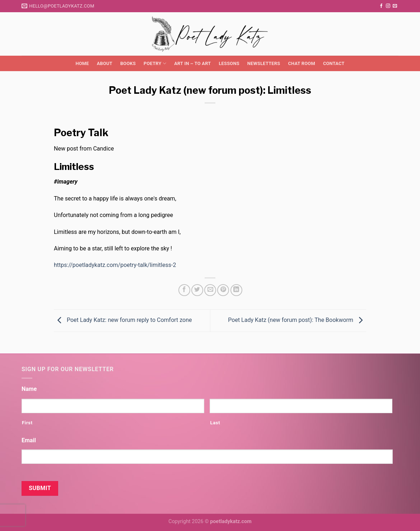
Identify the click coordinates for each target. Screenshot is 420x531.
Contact (334, 63)
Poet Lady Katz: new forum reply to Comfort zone (123, 320)
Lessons (229, 63)
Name (29, 389)
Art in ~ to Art (192, 63)
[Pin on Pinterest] (223, 290)
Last (215, 423)
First (27, 423)
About (105, 63)
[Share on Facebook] (184, 290)
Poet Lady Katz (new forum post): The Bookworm (297, 320)
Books (128, 63)
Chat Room (301, 63)
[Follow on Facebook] (381, 6)
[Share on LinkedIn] (236, 290)
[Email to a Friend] (210, 290)
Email (29, 440)
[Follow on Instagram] (388, 6)
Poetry (155, 63)
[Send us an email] (395, 6)
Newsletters (264, 63)
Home (82, 63)
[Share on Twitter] (197, 290)
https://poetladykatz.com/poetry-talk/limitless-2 (115, 265)
